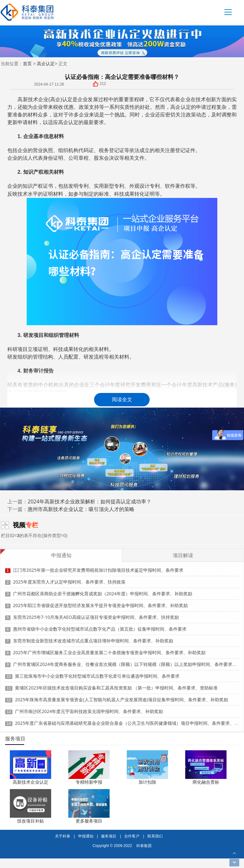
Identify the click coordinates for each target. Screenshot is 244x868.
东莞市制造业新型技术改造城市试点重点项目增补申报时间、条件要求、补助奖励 (93, 637)
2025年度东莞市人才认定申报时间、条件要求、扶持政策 (69, 578)
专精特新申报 (89, 782)
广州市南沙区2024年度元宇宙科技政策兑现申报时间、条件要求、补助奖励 (89, 708)
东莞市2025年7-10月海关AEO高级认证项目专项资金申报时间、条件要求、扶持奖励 (96, 614)
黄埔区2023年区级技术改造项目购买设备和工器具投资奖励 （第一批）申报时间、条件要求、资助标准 (116, 684)
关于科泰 (63, 836)
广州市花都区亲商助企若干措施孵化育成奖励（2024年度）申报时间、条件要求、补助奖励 (103, 590)
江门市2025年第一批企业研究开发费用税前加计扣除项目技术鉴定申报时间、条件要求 (98, 567)
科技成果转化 (129, 194)
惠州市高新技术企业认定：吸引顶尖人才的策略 (81, 509)
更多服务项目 (89, 821)
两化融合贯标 (206, 782)
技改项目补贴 (30, 821)
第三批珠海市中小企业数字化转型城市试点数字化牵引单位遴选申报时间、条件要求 (97, 672)
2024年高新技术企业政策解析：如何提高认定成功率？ (89, 501)
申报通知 (86, 836)
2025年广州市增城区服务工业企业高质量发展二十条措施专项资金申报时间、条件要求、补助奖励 (109, 649)
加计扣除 (147, 782)
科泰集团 (144, 846)
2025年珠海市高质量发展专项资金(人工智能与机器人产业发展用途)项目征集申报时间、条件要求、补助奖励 (121, 696)
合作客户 (132, 836)
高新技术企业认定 (30, 782)
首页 (27, 63)
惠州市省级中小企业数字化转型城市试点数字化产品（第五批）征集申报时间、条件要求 (100, 625)
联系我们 (155, 836)
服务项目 (109, 836)
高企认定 (46, 63)
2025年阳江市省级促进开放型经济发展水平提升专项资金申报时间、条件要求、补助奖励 (100, 602)
